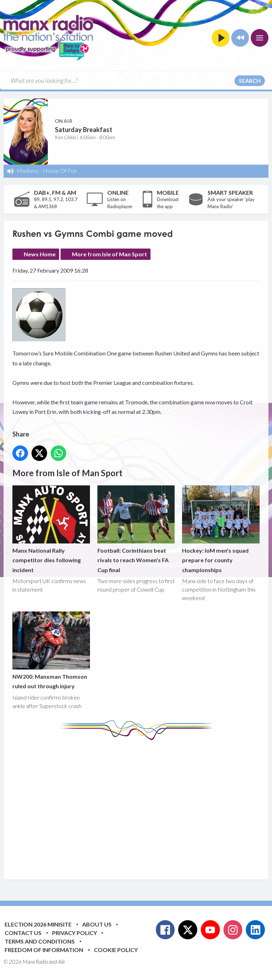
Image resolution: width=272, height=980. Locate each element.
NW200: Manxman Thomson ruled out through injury (51, 650)
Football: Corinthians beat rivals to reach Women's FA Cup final (136, 529)
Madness (28, 170)
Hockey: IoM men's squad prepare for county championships (221, 529)
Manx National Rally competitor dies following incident (51, 529)
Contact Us (23, 933)
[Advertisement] (142, 804)
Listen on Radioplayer (120, 203)
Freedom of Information (44, 950)
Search (250, 81)
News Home (40, 254)
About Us (97, 924)
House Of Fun (60, 170)
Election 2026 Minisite (38, 924)
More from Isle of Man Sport (109, 254)
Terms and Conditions (40, 941)
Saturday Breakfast (84, 130)
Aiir (62, 962)
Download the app (168, 203)
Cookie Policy (116, 950)
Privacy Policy (75, 933)
